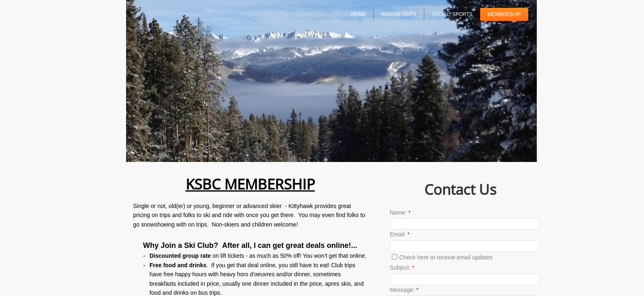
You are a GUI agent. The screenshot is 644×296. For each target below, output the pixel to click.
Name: (400, 213)
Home (359, 14)
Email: (400, 234)
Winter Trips (399, 14)
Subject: (402, 268)
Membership (504, 14)
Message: (404, 290)
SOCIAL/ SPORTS (452, 14)
